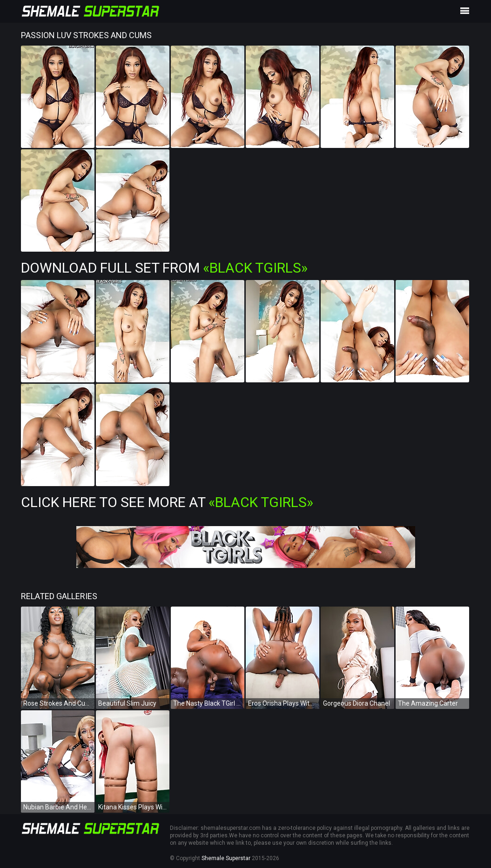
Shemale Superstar (226, 858)
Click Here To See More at (167, 502)
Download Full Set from (164, 268)
